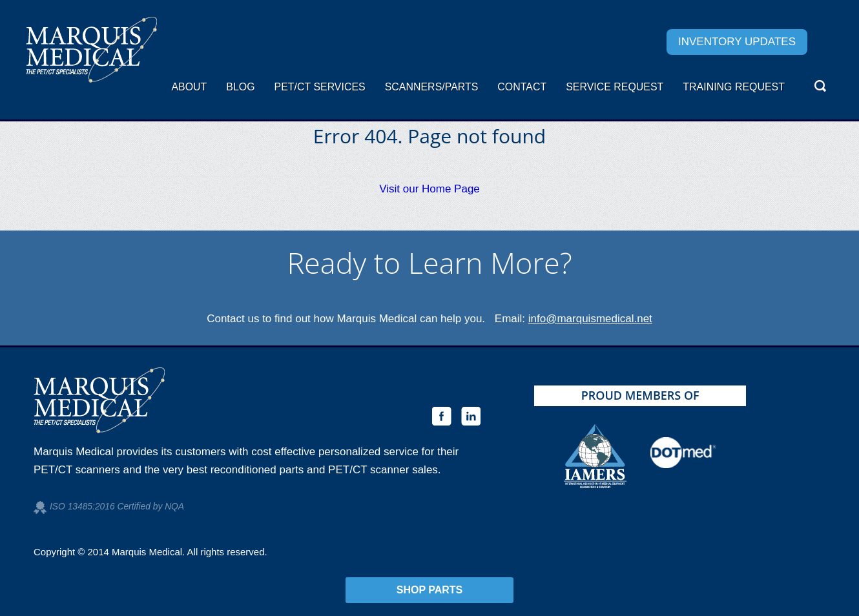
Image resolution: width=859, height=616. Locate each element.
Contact (522, 87)
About (189, 87)
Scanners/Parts (432, 87)
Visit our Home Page (429, 189)
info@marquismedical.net (590, 319)
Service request (615, 87)
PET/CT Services (320, 87)
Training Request (734, 87)
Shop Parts (430, 590)
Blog (240, 87)
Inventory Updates (737, 42)
